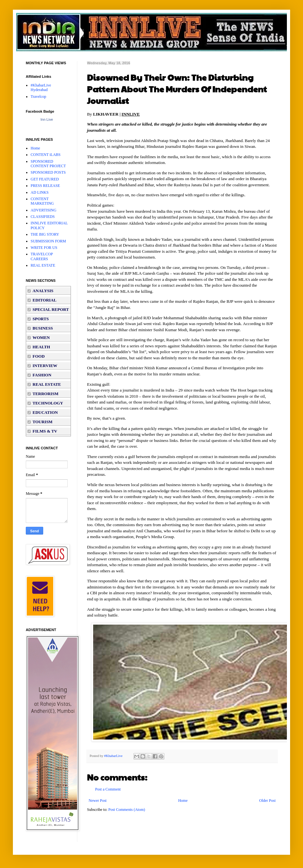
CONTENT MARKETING (42, 201)
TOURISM (43, 422)
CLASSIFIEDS (43, 217)
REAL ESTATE (43, 265)
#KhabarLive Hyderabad (41, 87)
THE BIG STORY (45, 234)
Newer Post (98, 801)
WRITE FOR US (44, 248)
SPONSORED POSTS (48, 172)
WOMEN (41, 337)
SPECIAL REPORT (51, 309)
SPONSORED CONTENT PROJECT (48, 164)
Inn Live (47, 119)
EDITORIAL (44, 300)
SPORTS (41, 319)
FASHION (42, 375)
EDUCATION (45, 412)
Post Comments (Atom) (127, 810)
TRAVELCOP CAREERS (42, 256)
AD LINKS (40, 192)
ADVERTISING (44, 210)
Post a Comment (108, 789)
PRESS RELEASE (45, 186)
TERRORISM (45, 394)
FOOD (39, 356)
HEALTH (41, 347)
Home (183, 801)
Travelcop (38, 97)
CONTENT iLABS (46, 155)
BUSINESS (43, 328)
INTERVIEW (45, 366)
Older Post (267, 801)
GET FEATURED (45, 179)
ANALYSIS (43, 291)
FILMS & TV (45, 431)
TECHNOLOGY (48, 403)
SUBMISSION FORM (48, 241)
